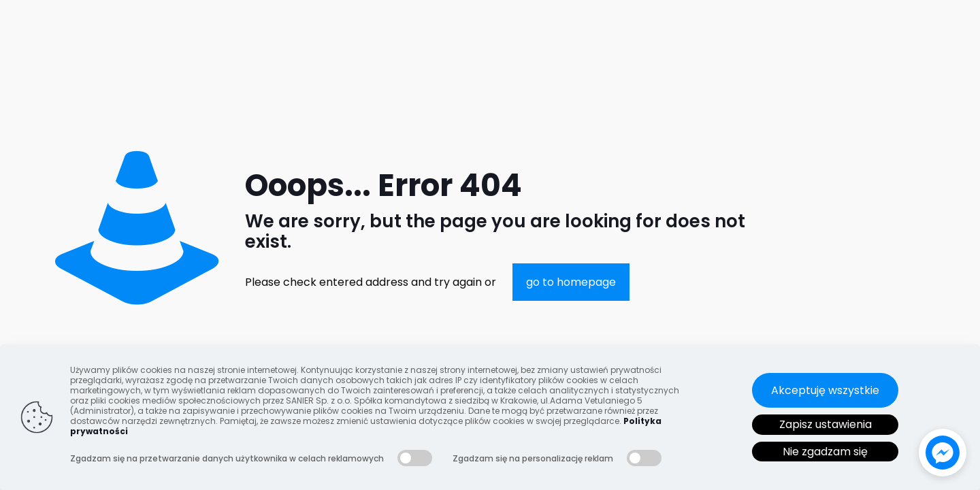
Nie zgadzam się (825, 452)
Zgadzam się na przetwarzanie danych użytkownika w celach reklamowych (227, 458)
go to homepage (571, 282)
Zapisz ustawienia (826, 424)
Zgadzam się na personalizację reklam (533, 458)
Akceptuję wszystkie (825, 390)
